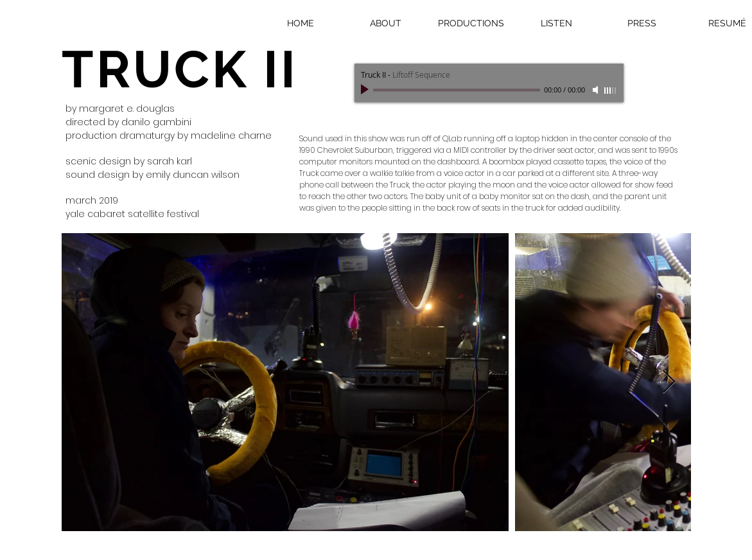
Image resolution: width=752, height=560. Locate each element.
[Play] (366, 90)
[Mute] (597, 90)
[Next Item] (669, 382)
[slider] (611, 91)
